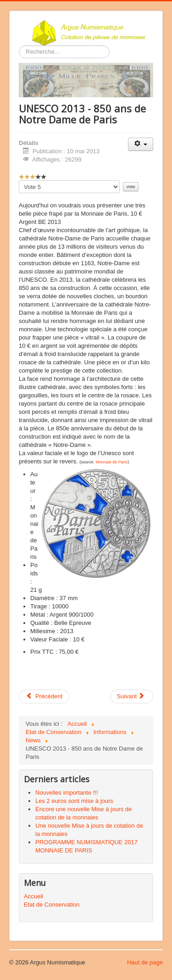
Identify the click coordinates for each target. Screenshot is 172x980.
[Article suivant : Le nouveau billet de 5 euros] (132, 696)
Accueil (33, 896)
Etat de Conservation (52, 905)
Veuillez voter (19, 181)
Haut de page (145, 962)
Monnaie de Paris (111, 462)
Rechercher (19, 46)
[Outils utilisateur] (141, 144)
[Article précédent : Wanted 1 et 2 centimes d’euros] (44, 696)
